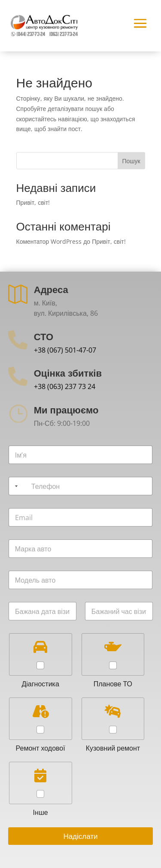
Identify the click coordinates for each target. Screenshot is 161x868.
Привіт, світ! (33, 202)
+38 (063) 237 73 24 (65, 386)
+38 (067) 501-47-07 (65, 350)
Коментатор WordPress (49, 241)
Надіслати (80, 836)
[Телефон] (81, 486)
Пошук (131, 161)
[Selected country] (15, 486)
